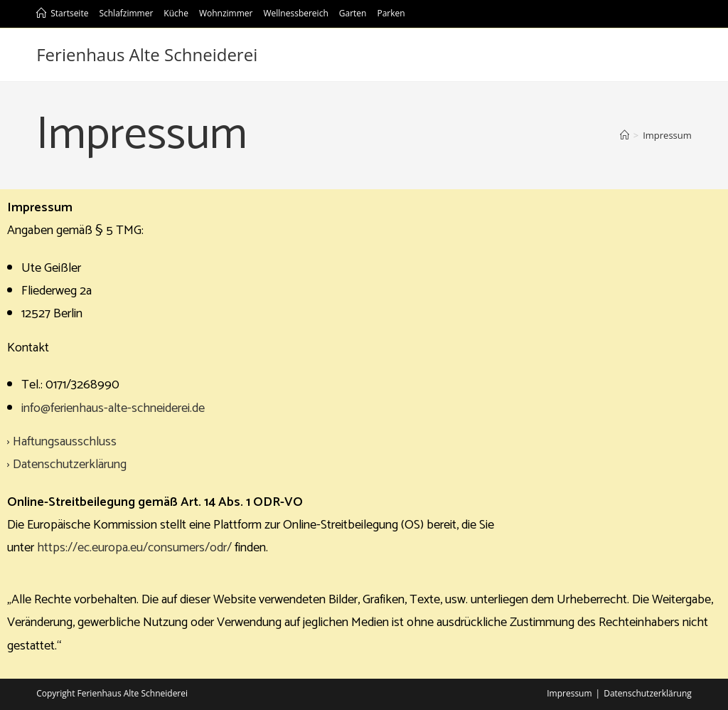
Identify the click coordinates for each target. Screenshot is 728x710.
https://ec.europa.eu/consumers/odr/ (134, 548)
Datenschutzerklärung (648, 693)
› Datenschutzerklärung (67, 465)
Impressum (569, 693)
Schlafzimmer (126, 13)
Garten (353, 13)
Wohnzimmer (226, 13)
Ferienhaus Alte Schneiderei (147, 54)
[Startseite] (625, 135)
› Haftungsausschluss (62, 442)
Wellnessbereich (295, 13)
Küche (176, 13)
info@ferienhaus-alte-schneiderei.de (113, 408)
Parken (391, 13)
